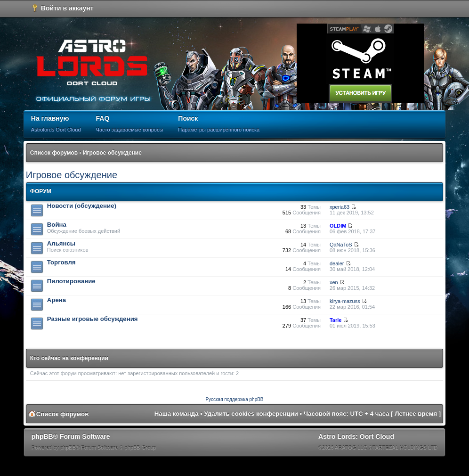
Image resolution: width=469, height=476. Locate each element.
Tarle (336, 320)
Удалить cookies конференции (251, 414)
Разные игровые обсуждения (93, 319)
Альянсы (61, 243)
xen (334, 282)
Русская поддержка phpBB (234, 399)
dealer (337, 263)
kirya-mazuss (345, 301)
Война (57, 225)
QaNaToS (341, 245)
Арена (57, 300)
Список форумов (54, 153)
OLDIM (338, 226)
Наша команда (177, 414)
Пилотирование (71, 281)
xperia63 (340, 207)
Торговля (61, 262)
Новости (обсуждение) (82, 206)
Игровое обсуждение (112, 153)
